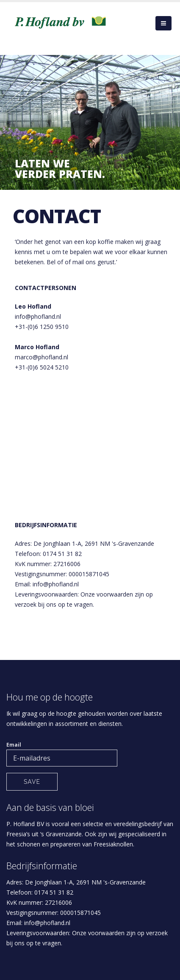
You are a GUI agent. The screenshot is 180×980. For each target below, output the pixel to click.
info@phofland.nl (38, 316)
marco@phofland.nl (42, 357)
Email (14, 745)
